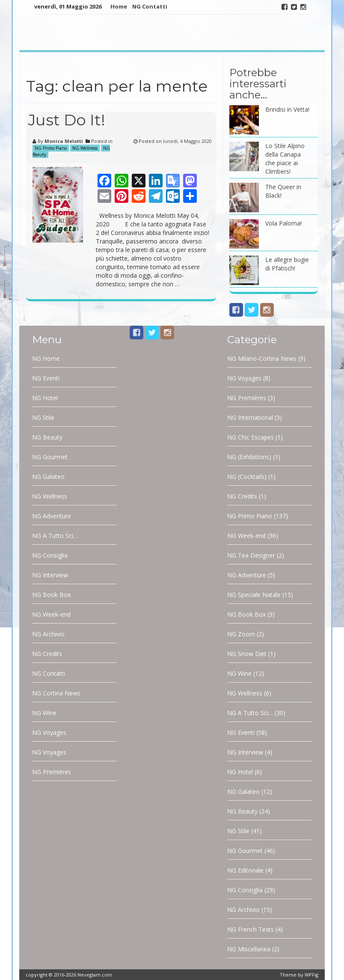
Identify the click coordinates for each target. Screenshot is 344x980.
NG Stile (43, 417)
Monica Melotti (64, 141)
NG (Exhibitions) (249, 457)
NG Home (46, 358)
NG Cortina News (56, 693)
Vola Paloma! (283, 223)
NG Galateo (48, 477)
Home (119, 6)
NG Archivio (48, 634)
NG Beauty (47, 437)
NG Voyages (49, 732)
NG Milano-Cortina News (262, 358)
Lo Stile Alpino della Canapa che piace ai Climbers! (285, 159)
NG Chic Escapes (251, 437)
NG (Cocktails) (247, 477)
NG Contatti (150, 6)
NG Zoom (241, 634)
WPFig (311, 975)
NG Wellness (85, 148)
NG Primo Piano (51, 148)
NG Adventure (52, 516)
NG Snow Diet (247, 654)
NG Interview (50, 575)
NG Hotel (45, 398)
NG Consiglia (50, 555)
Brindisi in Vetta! (287, 109)
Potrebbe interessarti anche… (258, 84)
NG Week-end (51, 614)
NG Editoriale (245, 870)
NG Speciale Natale (254, 595)
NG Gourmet (50, 457)
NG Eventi (46, 378)
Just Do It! (67, 120)
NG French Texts (251, 929)
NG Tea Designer (251, 555)
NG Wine (44, 713)
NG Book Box (51, 595)
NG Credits (47, 654)
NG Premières (52, 772)
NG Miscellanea (249, 949)
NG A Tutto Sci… (55, 536)
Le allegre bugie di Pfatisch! (287, 264)
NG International (250, 417)
